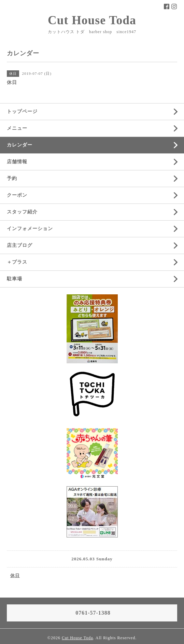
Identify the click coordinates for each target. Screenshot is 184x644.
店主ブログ (20, 245)
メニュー (17, 128)
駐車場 (15, 279)
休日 (15, 576)
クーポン (17, 195)
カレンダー (20, 145)
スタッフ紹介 (22, 212)
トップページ (22, 111)
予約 (12, 178)
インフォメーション (30, 229)
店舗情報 (17, 162)
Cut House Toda (92, 20)
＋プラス (17, 262)
